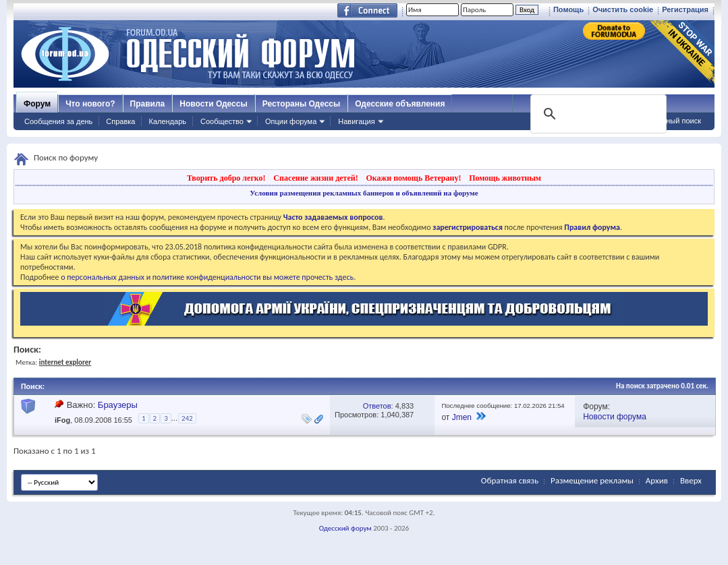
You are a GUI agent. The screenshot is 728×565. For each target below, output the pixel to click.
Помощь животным (505, 178)
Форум (37, 104)
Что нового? (90, 104)
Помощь (568, 9)
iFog (62, 420)
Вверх (691, 480)
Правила (148, 104)
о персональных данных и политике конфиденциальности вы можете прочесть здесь (207, 277)
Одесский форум (345, 528)
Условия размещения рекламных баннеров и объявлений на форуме (364, 193)
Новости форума (615, 417)
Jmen (462, 417)
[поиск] (597, 114)
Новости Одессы (213, 104)
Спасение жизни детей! (315, 178)
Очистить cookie (623, 9)
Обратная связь (510, 480)
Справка (120, 121)
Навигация (356, 121)
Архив (657, 480)
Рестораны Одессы (302, 104)
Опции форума (291, 121)
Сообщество (222, 121)
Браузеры (118, 405)
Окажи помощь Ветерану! (413, 178)
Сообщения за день (58, 121)
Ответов (377, 406)
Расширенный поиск (666, 121)
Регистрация (685, 9)
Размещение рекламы (592, 480)
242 (187, 418)
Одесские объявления (400, 104)
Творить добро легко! (226, 178)
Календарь (167, 121)
